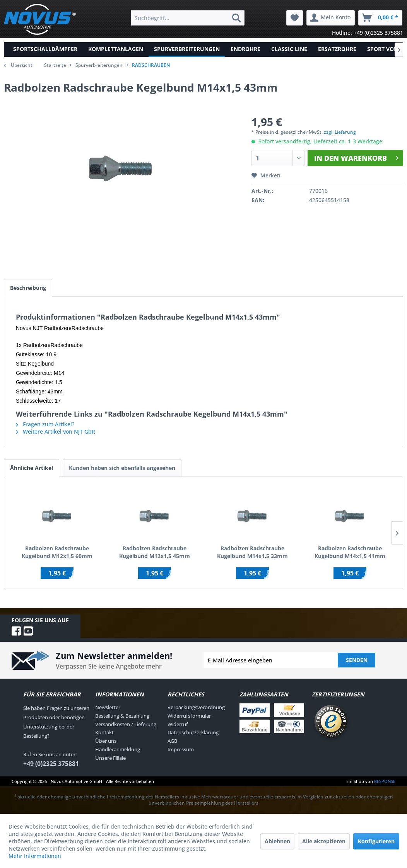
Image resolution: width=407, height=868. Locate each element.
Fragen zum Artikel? (45, 424)
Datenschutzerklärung (193, 732)
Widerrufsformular (189, 716)
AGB (172, 741)
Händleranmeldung (118, 749)
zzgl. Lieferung (340, 132)
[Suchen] (236, 18)
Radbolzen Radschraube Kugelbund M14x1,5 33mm (252, 552)
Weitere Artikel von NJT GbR (56, 431)
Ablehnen (277, 841)
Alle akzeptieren (324, 841)
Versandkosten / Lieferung (126, 724)
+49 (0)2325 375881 (51, 764)
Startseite (55, 65)
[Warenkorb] (380, 18)
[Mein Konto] (331, 18)
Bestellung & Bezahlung (122, 716)
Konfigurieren (376, 841)
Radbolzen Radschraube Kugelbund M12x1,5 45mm (155, 552)
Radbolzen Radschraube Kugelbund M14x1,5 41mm (350, 552)
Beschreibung (28, 288)
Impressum (181, 749)
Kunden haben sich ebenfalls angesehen (122, 468)
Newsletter (108, 707)
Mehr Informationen (35, 856)
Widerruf (178, 724)
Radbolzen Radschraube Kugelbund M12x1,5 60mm (57, 552)
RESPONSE (385, 781)
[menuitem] (188, 18)
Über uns (106, 741)
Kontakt (104, 732)
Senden (357, 660)
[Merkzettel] (295, 18)
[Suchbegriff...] (188, 18)
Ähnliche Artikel (32, 468)
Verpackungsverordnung (196, 707)
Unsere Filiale (110, 758)
